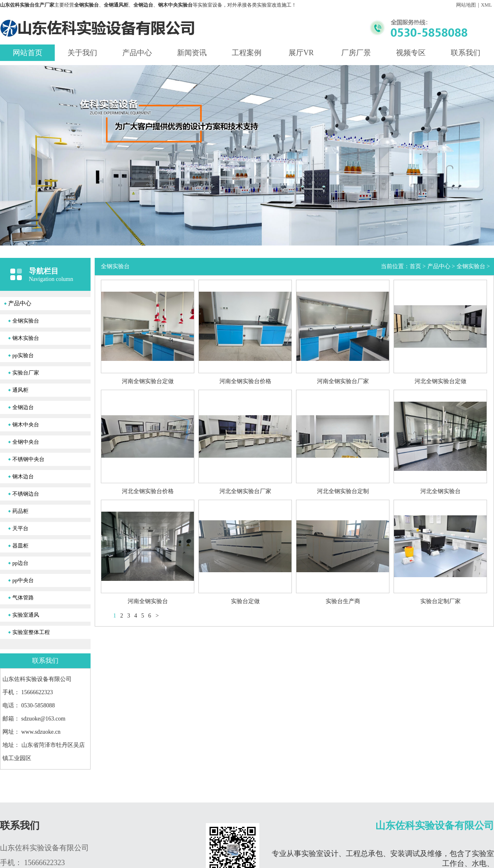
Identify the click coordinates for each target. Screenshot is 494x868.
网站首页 (28, 53)
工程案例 (247, 53)
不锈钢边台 (26, 494)
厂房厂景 (356, 53)
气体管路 (23, 598)
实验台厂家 (26, 373)
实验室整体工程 (31, 632)
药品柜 (20, 511)
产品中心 (137, 53)
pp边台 (20, 563)
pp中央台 (23, 580)
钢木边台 (23, 476)
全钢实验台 (26, 321)
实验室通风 (26, 615)
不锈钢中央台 (28, 459)
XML (486, 5)
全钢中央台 (26, 442)
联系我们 (466, 53)
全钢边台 (23, 407)
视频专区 (411, 53)
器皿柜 (20, 546)
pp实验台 (23, 355)
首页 (415, 266)
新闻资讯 (192, 53)
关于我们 (82, 53)
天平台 (20, 528)
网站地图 (466, 5)
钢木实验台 (26, 338)
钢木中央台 (26, 425)
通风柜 (20, 390)
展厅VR (301, 53)
